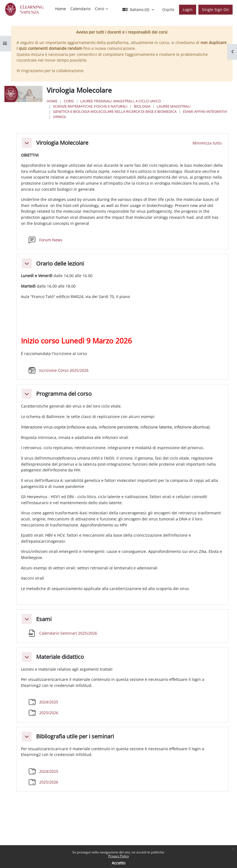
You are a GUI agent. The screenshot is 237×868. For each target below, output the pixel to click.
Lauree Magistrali (174, 106)
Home (52, 101)
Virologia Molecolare (62, 143)
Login (188, 9)
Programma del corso (64, 394)
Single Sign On (215, 9)
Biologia (142, 106)
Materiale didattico (60, 657)
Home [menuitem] (61, 9)
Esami (44, 619)
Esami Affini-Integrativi (205, 111)
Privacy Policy (118, 856)
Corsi (69, 101)
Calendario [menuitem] (80, 9)
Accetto (118, 863)
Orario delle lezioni (60, 264)
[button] (138, 10)
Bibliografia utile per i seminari (75, 736)
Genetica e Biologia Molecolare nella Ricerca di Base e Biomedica (115, 111)
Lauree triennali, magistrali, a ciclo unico (121, 101)
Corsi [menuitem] (100, 9)
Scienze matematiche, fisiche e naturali (90, 106)
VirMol (60, 117)
